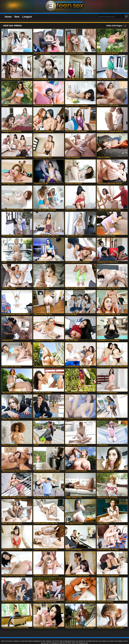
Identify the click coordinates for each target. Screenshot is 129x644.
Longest (27, 17)
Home (8, 17)
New (17, 17)
